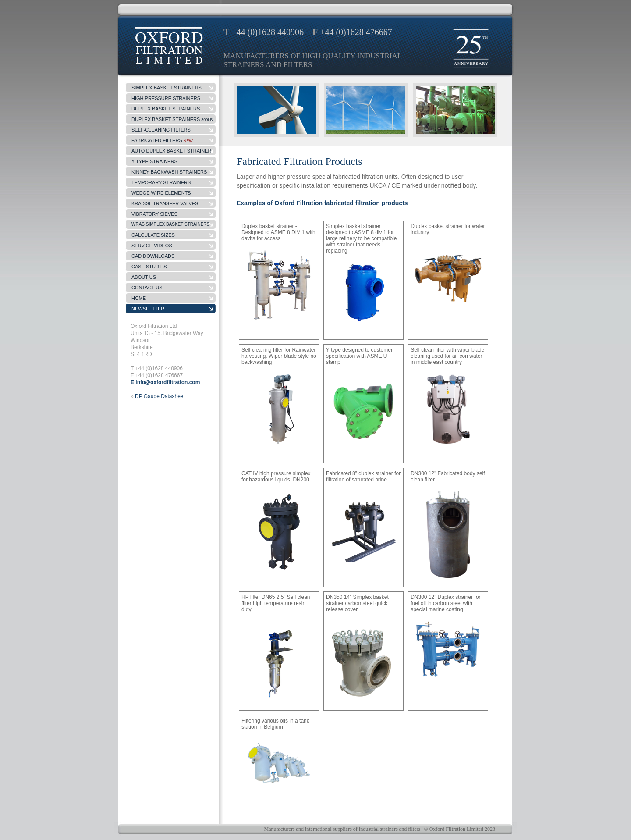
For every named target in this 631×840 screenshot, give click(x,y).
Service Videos (152, 246)
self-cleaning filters (161, 130)
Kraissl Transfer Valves (165, 203)
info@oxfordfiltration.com (168, 382)
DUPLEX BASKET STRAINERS (172, 119)
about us (144, 277)
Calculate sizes (153, 235)
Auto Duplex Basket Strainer (171, 151)
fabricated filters (162, 140)
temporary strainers (161, 182)
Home (139, 298)
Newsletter (148, 309)
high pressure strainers (166, 98)
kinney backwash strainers (169, 172)
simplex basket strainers (167, 88)
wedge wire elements (161, 193)
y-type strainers (154, 161)
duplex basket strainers (166, 109)
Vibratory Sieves (154, 214)
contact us (147, 288)
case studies (149, 267)
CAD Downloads (153, 256)
